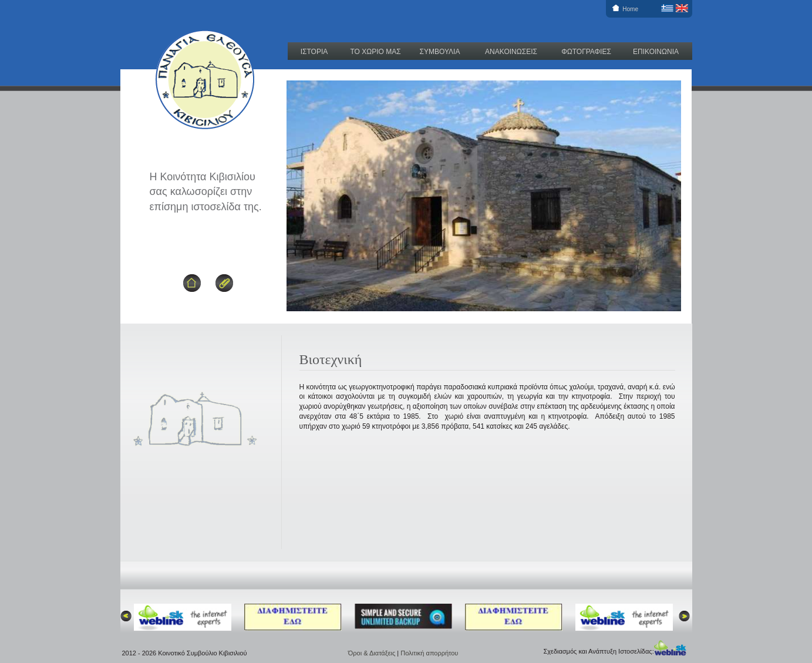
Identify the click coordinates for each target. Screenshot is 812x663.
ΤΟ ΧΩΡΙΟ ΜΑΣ (375, 52)
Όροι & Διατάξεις (373, 653)
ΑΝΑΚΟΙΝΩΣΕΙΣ (511, 52)
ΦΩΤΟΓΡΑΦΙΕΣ (586, 52)
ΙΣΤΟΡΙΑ (314, 52)
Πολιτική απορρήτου (429, 653)
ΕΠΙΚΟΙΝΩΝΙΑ (656, 52)
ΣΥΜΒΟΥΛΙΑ (440, 52)
